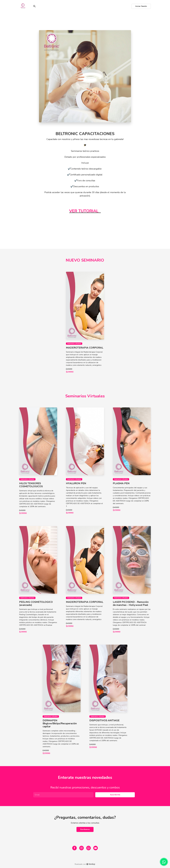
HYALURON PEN (76, 483)
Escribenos (85, 829)
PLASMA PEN (121, 483)
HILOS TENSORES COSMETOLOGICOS (31, 485)
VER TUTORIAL (84, 211)
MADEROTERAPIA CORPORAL (85, 348)
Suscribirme (115, 795)
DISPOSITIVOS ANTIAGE (104, 721)
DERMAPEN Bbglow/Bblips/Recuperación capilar (60, 724)
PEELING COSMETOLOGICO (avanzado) (36, 604)
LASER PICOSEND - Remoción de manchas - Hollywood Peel (131, 604)
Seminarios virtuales (74, 344)
